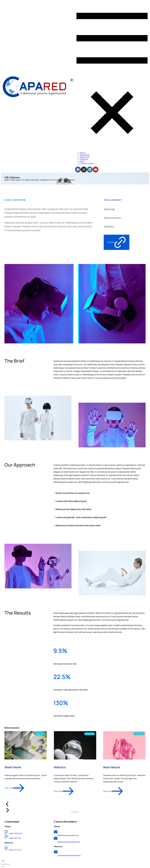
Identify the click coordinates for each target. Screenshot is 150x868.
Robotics (60, 767)
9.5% (60, 651)
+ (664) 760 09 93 (15, 833)
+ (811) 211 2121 (15, 850)
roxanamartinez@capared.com (69, 855)
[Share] (4, 864)
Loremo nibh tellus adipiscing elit (71, 501)
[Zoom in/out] (9, 864)
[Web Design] (104, 209)
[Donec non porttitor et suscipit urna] (54, 493)
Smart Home (13, 767)
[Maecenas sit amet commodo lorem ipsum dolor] (54, 526)
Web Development (113, 218)
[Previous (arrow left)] (2, 867)
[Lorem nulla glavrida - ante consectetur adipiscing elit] (54, 517)
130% (61, 703)
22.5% (62, 677)
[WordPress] (104, 227)
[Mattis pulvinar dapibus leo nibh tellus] (54, 509)
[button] (72, 812)
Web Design (110, 209)
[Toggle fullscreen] (7, 864)
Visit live (117, 242)
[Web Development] (104, 218)
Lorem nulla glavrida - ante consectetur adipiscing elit (81, 517)
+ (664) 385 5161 (15, 838)
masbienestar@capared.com (68, 835)
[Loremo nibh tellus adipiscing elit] (54, 501)
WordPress (109, 227)
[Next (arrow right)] (4, 867)
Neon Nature (112, 767)
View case (15, 788)
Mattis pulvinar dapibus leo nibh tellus (74, 509)
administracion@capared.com (69, 842)
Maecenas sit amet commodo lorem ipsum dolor (78, 525)
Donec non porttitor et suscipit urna (73, 493)
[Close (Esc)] (2, 864)
